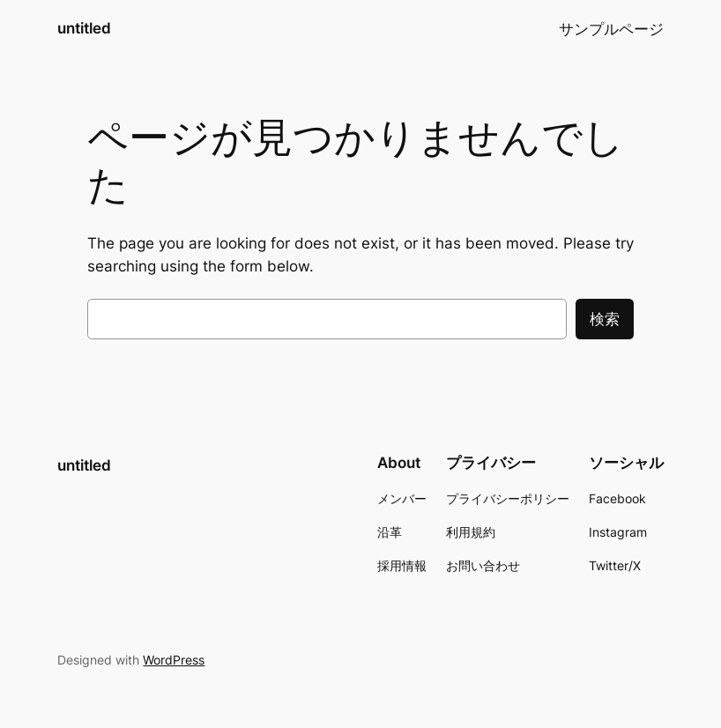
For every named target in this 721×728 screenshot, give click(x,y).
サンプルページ (611, 29)
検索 (605, 319)
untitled (84, 28)
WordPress (174, 660)
